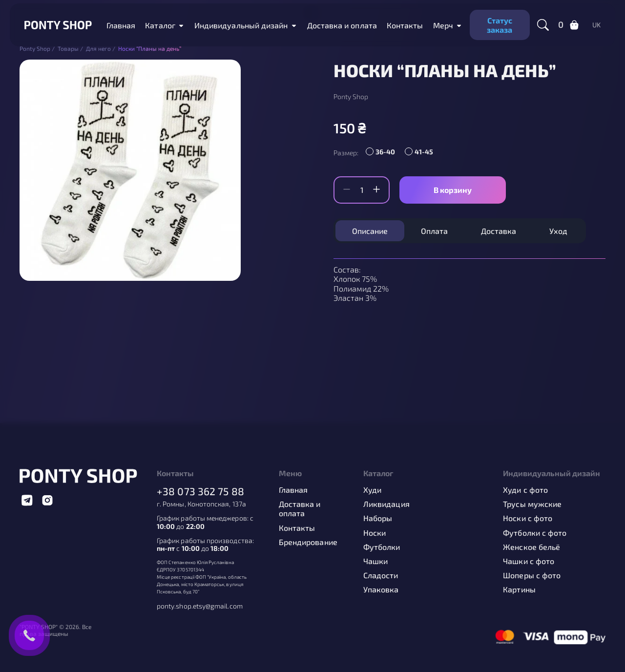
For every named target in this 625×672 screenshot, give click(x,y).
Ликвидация (386, 504)
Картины (519, 589)
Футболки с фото (535, 533)
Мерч (443, 25)
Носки (375, 533)
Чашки (375, 561)
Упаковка (381, 589)
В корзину (453, 190)
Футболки (382, 547)
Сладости (381, 575)
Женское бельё (531, 547)
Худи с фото (525, 490)
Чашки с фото (529, 561)
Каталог (160, 25)
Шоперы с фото (532, 575)
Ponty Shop (351, 97)
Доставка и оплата (342, 25)
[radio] (383, 153)
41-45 (424, 152)
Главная (121, 25)
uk (596, 25)
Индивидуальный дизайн (241, 25)
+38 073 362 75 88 (200, 491)
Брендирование (308, 542)
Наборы (378, 518)
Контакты (405, 25)
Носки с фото (528, 518)
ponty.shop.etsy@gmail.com (200, 606)
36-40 (385, 152)
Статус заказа (500, 25)
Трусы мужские (532, 504)
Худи (372, 490)
